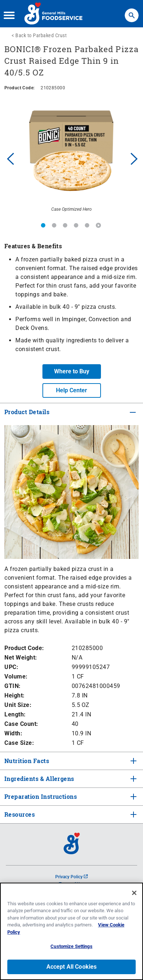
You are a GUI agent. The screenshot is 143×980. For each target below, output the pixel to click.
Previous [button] (9, 158)
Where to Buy (72, 371)
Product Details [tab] (27, 412)
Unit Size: (18, 705)
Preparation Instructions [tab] (40, 796)
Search (132, 12)
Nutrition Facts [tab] (26, 761)
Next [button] (134, 158)
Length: (15, 714)
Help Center (71, 390)
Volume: (16, 676)
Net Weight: (21, 658)
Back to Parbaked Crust (41, 35)
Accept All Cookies (72, 967)
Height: (15, 695)
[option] (71, 158)
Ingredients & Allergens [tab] (39, 779)
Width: (13, 733)
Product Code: (24, 648)
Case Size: (19, 743)
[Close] (134, 893)
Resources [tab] (20, 814)
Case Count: (21, 724)
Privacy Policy (71, 877)
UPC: (11, 667)
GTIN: (13, 686)
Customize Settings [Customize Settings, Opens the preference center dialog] (71, 946)
